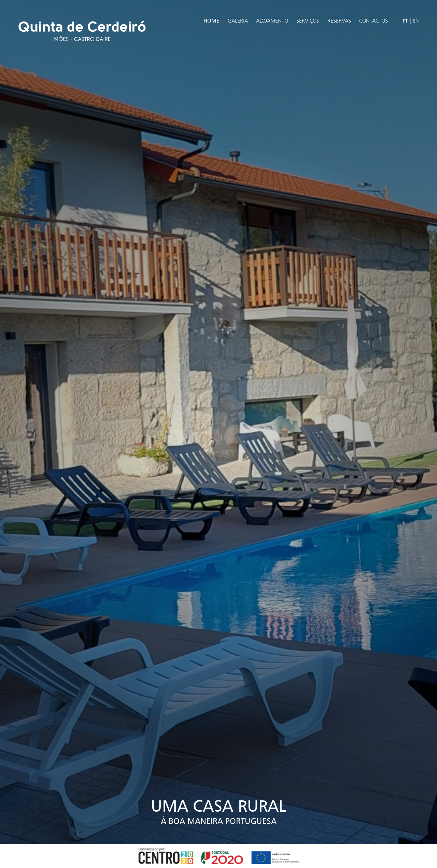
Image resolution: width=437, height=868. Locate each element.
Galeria (238, 21)
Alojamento (272, 21)
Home (212, 20)
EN (416, 21)
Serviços (308, 21)
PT (405, 21)
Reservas (339, 21)
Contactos (373, 21)
